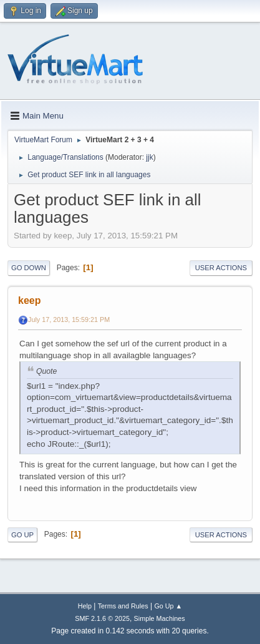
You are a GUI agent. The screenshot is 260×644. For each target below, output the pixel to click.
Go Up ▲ (168, 606)
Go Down (29, 268)
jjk (149, 157)
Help (85, 606)
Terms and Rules (123, 606)
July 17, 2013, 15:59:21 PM (69, 320)
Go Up (22, 535)
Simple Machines (160, 618)
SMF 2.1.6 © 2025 (102, 618)
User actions (221, 268)
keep (29, 300)
